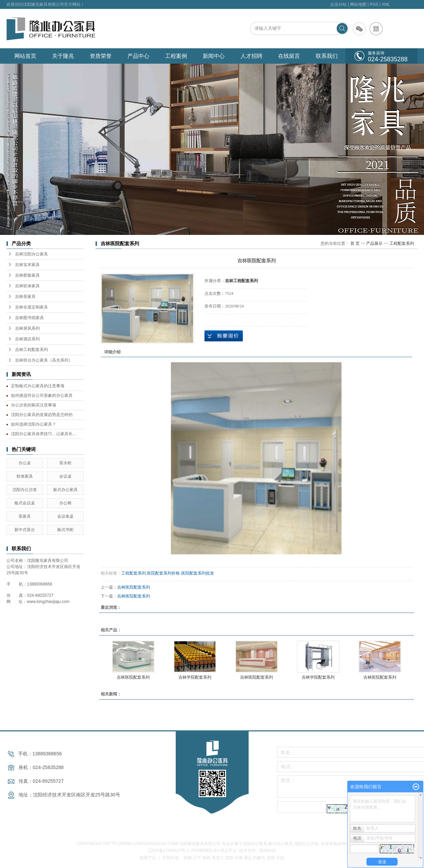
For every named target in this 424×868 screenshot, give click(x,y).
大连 (280, 858)
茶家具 (25, 516)
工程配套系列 (402, 243)
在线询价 (224, 336)
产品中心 (138, 56)
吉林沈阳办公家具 (32, 254)
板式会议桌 (25, 503)
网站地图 (358, 4)
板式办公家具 (65, 490)
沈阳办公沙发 (25, 490)
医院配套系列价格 (163, 573)
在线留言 (289, 56)
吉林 (271, 858)
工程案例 (176, 56)
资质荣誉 (101, 56)
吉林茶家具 (25, 297)
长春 (239, 858)
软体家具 (25, 476)
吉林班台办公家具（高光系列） (44, 360)
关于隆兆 (63, 56)
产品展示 (374, 243)
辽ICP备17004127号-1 (169, 851)
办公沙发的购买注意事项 (34, 405)
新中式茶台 (25, 530)
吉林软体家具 (27, 286)
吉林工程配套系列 (32, 350)
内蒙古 (259, 858)
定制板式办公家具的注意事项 (38, 386)
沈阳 (229, 858)
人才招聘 (251, 56)
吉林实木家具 (27, 265)
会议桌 (65, 476)
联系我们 (327, 56)
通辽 (248, 858)
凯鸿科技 (268, 851)
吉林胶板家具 (27, 275)
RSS (374, 4)
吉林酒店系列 (27, 339)
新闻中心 (214, 56)
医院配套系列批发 (198, 573)
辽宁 (197, 858)
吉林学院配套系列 (195, 677)
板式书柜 (65, 530)
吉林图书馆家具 (29, 318)
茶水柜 (65, 463)
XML (386, 4)
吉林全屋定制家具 (32, 307)
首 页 (355, 243)
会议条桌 (65, 516)
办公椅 (65, 503)
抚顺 (188, 858)
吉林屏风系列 (27, 328)
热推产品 (148, 858)
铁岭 (207, 858)
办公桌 (25, 463)
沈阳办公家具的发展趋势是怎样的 (42, 415)
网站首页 (25, 56)
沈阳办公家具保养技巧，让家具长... (43, 434)
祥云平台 (228, 851)
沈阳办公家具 (255, 844)
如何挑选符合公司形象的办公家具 (42, 395)
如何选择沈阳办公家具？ (34, 424)
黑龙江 (218, 858)
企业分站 (338, 4)
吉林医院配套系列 (134, 587)
